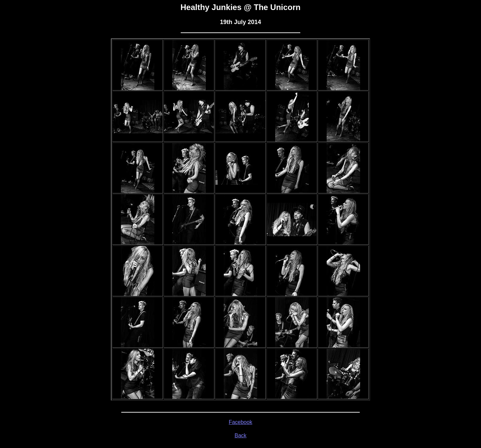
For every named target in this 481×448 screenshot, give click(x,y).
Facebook (240, 422)
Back (240, 435)
